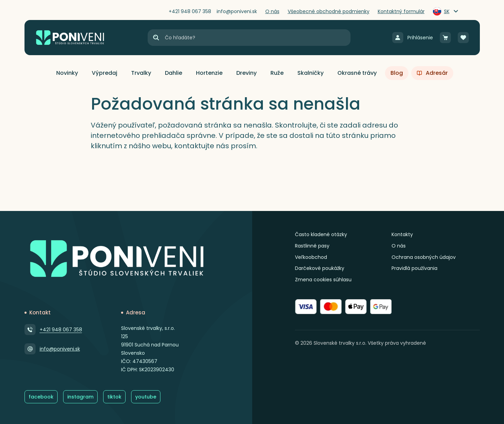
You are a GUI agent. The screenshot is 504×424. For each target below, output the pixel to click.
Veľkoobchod (311, 257)
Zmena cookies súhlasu (323, 280)
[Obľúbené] (463, 38)
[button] (67, 73)
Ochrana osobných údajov (424, 257)
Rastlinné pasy (312, 246)
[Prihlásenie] (413, 38)
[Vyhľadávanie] (257, 38)
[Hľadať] (156, 38)
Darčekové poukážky (320, 268)
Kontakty (402, 234)
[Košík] (445, 38)
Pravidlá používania (414, 268)
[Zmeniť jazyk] (446, 11)
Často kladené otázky (321, 234)
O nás (399, 246)
